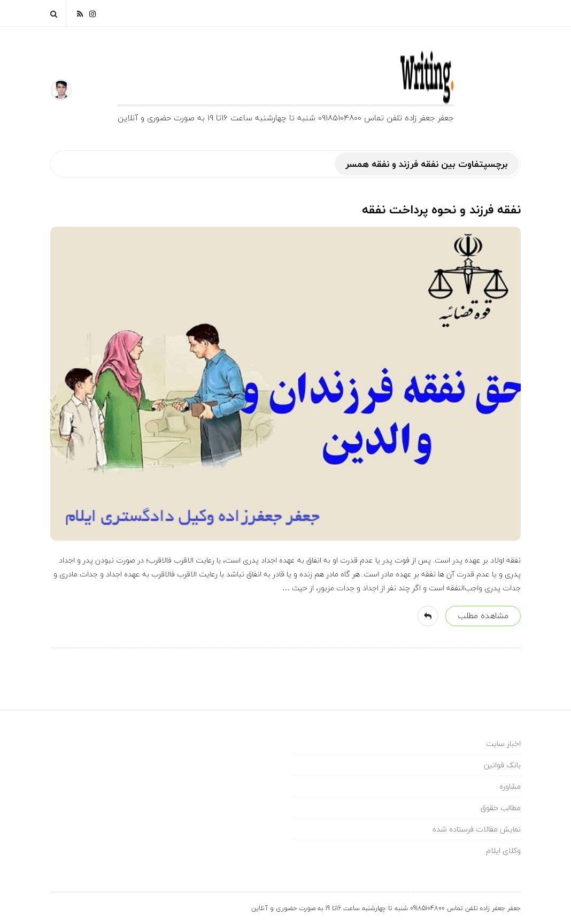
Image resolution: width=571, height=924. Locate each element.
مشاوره (510, 786)
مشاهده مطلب (483, 615)
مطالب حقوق (501, 808)
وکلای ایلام (503, 850)
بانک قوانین (502, 765)
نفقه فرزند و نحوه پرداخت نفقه (441, 210)
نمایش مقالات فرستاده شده (477, 829)
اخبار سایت (503, 744)
